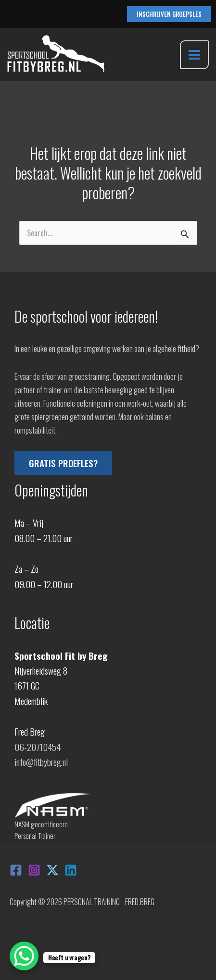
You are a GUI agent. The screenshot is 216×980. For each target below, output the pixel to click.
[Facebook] (16, 870)
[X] (52, 870)
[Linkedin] (71, 870)
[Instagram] (34, 870)
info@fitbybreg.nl (41, 762)
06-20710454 (38, 747)
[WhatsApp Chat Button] (24, 956)
